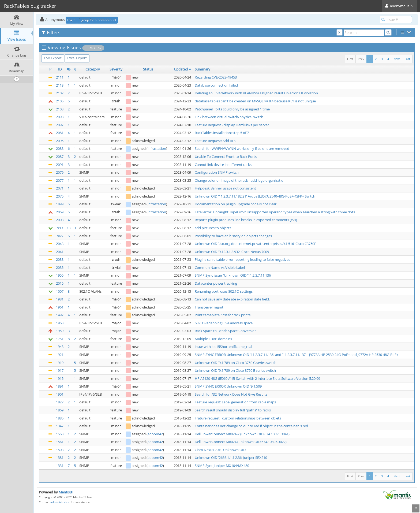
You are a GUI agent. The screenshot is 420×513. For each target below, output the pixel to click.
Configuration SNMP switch (217, 172)
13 (69, 228)
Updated (181, 69)
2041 (60, 252)
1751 (60, 339)
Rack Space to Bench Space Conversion (226, 331)
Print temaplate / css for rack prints (223, 315)
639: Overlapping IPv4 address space (224, 323)
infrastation (157, 148)
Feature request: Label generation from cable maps (235, 402)
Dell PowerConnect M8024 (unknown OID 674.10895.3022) (241, 442)
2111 (60, 77)
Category (93, 69)
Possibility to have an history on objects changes (233, 236)
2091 (60, 165)
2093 (60, 117)
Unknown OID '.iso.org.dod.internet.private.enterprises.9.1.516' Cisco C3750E (255, 244)
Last (407, 59)
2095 (60, 141)
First (350, 59)
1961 (60, 307)
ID (60, 69)
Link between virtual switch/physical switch (229, 117)
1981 (60, 299)
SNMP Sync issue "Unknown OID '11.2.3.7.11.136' (233, 275)
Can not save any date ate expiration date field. (232, 299)
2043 (60, 244)
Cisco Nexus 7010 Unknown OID (220, 450)
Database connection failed (216, 85)
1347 (60, 426)
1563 (60, 434)
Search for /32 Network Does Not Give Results (231, 394)
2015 (60, 283)
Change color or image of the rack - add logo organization (240, 180)
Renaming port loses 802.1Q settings (224, 291)
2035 (60, 267)
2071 (60, 188)
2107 (60, 93)
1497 (60, 315)
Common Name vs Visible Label (220, 267)
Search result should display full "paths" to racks (233, 410)
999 (60, 228)
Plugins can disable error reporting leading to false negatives (242, 259)
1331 (60, 466)
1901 (60, 394)
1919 (60, 363)
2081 (60, 133)
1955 (60, 275)
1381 (60, 458)
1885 (60, 418)
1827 (60, 402)
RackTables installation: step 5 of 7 (222, 133)
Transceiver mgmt (209, 307)
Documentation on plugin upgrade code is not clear (236, 204)
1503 (60, 450)
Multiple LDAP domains (213, 339)
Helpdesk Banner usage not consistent (225, 188)
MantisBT (66, 492)
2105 (60, 101)
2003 (60, 220)
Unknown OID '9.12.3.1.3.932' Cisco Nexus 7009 (232, 252)
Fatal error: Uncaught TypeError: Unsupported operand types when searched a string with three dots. (275, 212)
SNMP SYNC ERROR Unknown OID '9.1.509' (229, 386)
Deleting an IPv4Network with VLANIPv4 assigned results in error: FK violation (256, 93)
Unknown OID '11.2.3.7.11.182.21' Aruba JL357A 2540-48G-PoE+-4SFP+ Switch (255, 196)
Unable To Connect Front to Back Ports (226, 157)
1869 (60, 410)
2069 (60, 212)
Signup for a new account (97, 20)
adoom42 (155, 434)
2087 (60, 157)
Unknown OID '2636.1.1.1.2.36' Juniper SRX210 (231, 458)
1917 (60, 370)
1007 (60, 291)
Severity (116, 69)
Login (71, 20)
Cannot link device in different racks (223, 165)
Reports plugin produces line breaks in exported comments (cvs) (246, 220)
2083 (60, 148)
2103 (60, 109)
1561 (60, 442)
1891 (60, 386)
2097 (60, 125)
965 (60, 236)
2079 (60, 172)
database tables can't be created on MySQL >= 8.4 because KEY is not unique (255, 101)
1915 (60, 378)
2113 (60, 85)
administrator (60, 502)
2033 (60, 259)
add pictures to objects (213, 228)
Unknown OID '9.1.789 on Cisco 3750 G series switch (236, 363)
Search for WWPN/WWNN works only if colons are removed (242, 148)
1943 (60, 347)
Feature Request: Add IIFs (215, 141)
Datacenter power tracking (216, 283)
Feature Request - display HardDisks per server (232, 125)
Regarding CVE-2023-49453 (216, 77)
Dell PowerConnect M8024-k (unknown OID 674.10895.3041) (242, 434)
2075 (60, 196)
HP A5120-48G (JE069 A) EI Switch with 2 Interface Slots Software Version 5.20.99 (257, 378)
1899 (60, 204)
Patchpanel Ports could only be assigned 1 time (232, 109)
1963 (60, 323)
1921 (60, 355)
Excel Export (77, 58)
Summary (202, 69)
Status (148, 69)
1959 (60, 331)
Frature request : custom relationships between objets (238, 418)
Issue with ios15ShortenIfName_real (223, 347)
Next (397, 59)
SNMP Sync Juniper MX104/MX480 (222, 466)
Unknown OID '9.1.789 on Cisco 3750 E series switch (235, 370)
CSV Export (53, 58)
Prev (361, 59)
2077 (60, 180)
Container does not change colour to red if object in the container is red (251, 426)
